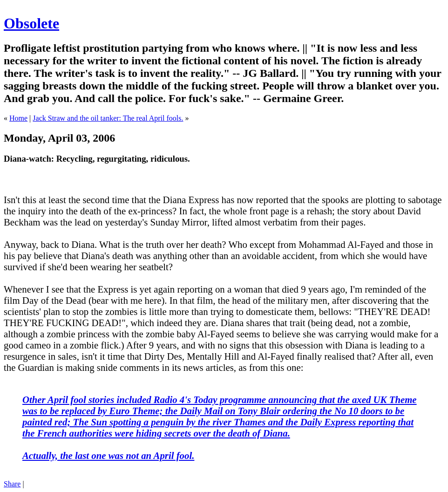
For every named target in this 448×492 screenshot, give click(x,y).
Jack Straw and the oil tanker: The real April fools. (108, 118)
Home (18, 118)
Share (12, 484)
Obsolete (31, 23)
